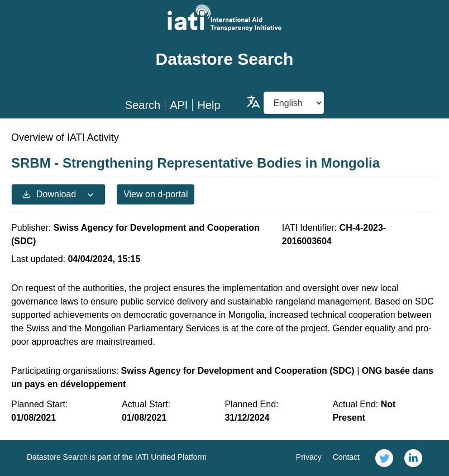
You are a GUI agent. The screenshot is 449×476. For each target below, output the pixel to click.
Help (209, 105)
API (179, 105)
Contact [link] (346, 457)
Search (143, 105)
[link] (384, 458)
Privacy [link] (309, 457)
